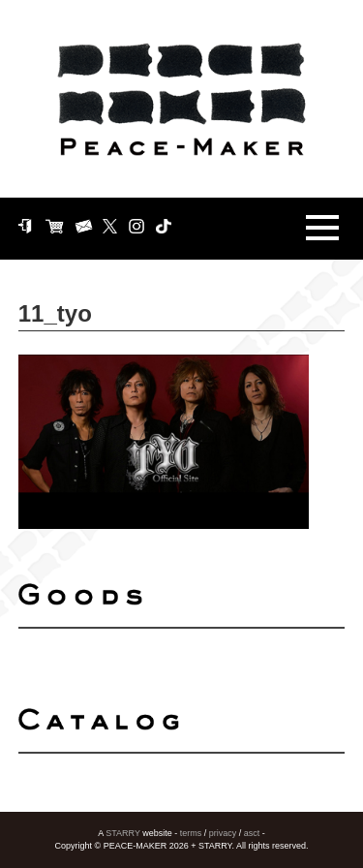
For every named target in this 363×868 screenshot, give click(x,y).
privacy (223, 833)
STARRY (123, 833)
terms (191, 833)
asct (252, 833)
